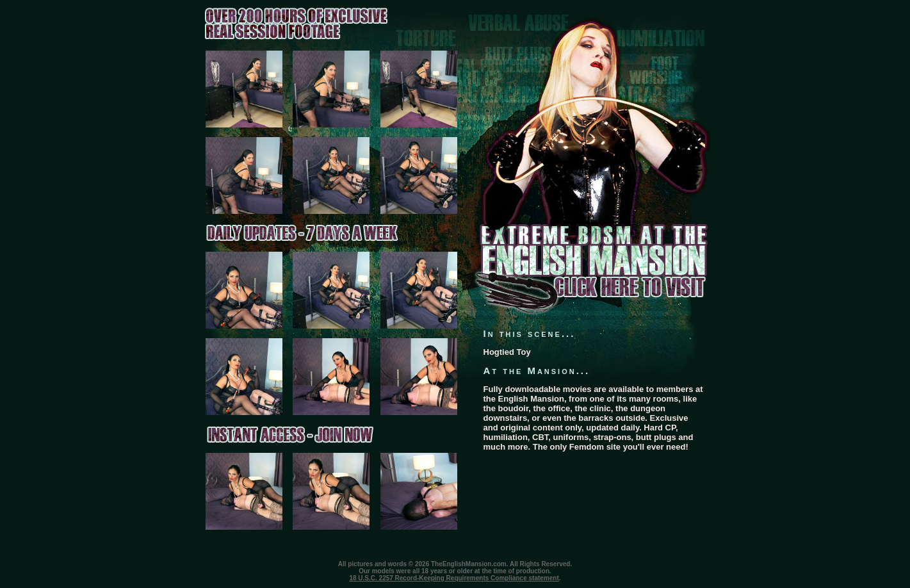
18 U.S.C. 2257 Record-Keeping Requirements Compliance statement (454, 578)
